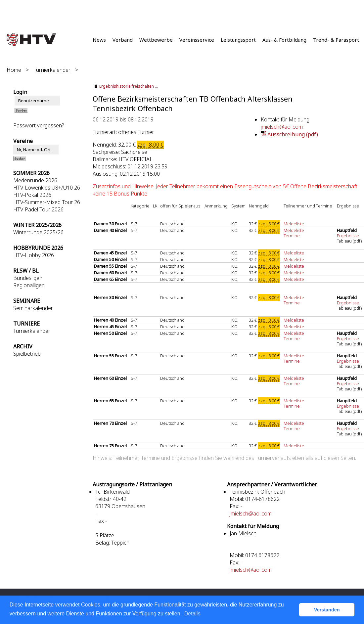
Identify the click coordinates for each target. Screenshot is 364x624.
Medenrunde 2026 (35, 180)
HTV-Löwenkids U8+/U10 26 (47, 188)
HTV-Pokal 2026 (32, 195)
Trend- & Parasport (336, 40)
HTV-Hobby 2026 (34, 255)
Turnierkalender (52, 70)
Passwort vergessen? (39, 125)
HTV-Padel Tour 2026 (38, 209)
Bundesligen (28, 278)
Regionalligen (29, 285)
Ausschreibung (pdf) (293, 134)
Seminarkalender (33, 308)
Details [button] (192, 614)
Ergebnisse (348, 236)
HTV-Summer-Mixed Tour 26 (47, 202)
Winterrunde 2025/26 (38, 232)
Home (14, 70)
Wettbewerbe (156, 40)
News (99, 40)
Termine (292, 236)
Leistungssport (238, 40)
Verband (123, 40)
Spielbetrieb (27, 354)
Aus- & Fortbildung (284, 40)
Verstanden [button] (327, 610)
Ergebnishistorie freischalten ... (129, 86)
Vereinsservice (197, 40)
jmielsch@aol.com (282, 127)
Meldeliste (294, 224)
